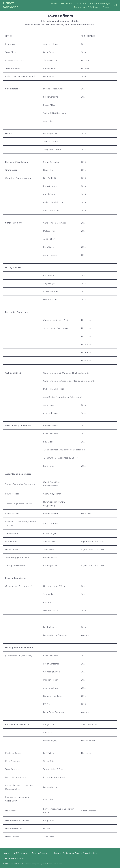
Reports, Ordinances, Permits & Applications (75, 853)
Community (81, 3)
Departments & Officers (87, 7)
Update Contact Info (15, 858)
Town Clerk (66, 3)
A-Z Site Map (20, 853)
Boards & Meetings (100, 3)
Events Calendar (40, 853)
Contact (106, 7)
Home (54, 3)
